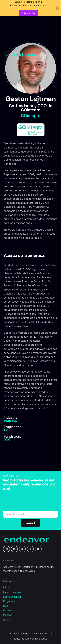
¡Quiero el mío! (28, 13)
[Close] (58, 8)
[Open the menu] (7, 55)
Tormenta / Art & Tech (41, 634)
